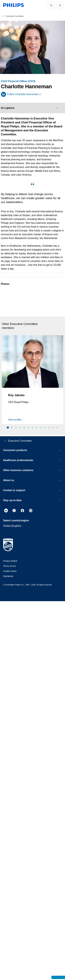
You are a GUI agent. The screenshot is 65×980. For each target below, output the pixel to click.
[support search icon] (51, 5)
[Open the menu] (60, 5)
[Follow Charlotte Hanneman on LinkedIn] (21, 94)
